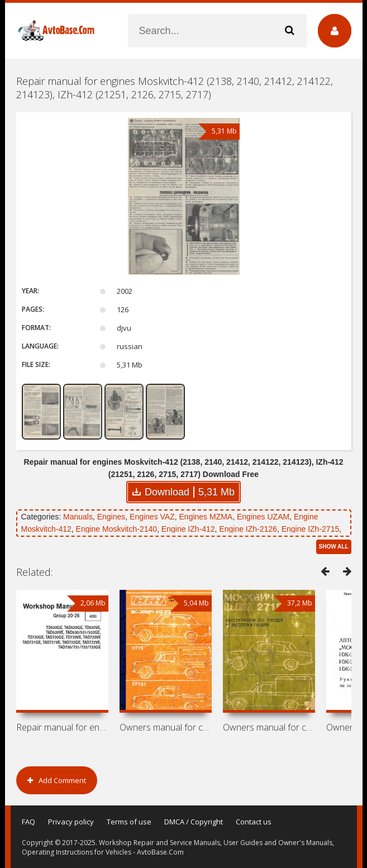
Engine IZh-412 (188, 529)
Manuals (78, 517)
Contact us (254, 822)
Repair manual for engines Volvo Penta (62, 727)
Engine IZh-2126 (248, 529)
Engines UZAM (263, 517)
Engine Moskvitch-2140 (117, 529)
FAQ (28, 822)
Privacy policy (71, 822)
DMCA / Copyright (194, 822)
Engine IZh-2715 (311, 529)
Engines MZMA (206, 517)
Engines (111, 517)
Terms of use (129, 822)
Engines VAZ (152, 517)
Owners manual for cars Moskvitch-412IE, (166, 727)
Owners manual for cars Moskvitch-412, (269, 727)
